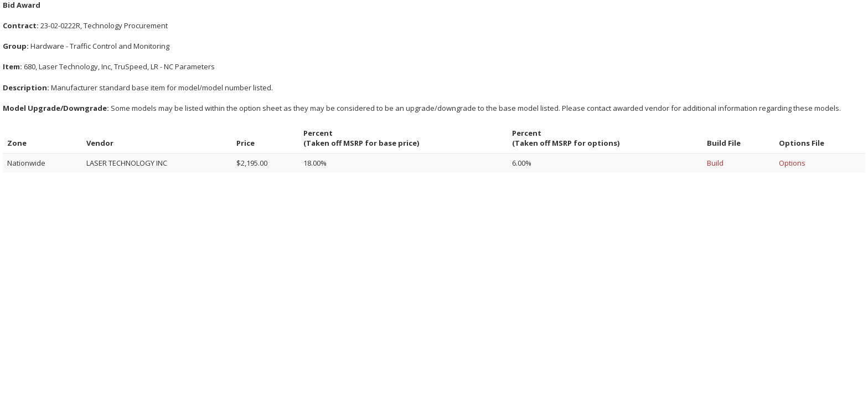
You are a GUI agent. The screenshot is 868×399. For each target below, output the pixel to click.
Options (792, 163)
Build (715, 163)
